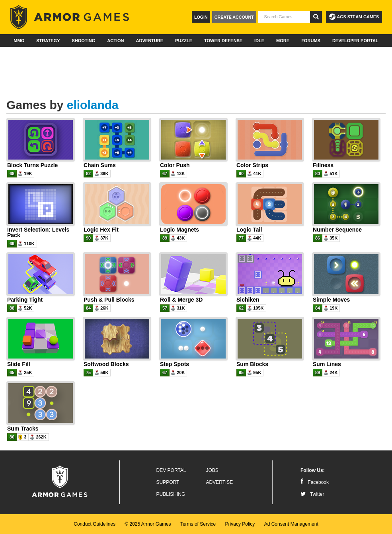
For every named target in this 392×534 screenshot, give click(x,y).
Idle (259, 41)
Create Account (234, 17)
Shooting (83, 41)
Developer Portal (355, 41)
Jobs (212, 470)
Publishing (171, 494)
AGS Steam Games (354, 17)
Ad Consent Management (291, 524)
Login (201, 17)
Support (168, 482)
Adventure (149, 41)
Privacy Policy (240, 524)
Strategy (48, 41)
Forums (311, 41)
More (283, 41)
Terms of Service (198, 524)
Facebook (315, 482)
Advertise (220, 482)
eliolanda (93, 105)
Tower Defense (223, 41)
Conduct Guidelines (95, 524)
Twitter (312, 494)
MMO (19, 41)
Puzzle (184, 41)
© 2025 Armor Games (148, 524)
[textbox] (284, 17)
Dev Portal (171, 470)
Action (115, 41)
